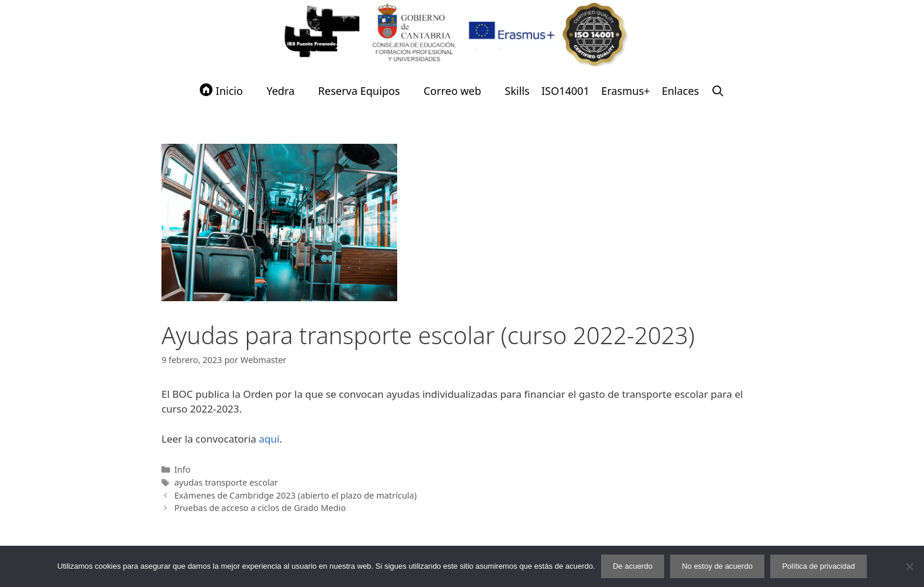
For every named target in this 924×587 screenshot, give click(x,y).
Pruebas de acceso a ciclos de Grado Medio (260, 508)
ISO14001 (566, 91)
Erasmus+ (626, 91)
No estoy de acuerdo (717, 566)
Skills (517, 91)
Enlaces (680, 91)
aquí (269, 439)
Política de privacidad (819, 566)
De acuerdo (633, 566)
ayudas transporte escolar (226, 482)
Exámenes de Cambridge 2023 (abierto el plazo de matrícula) (296, 495)
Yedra (280, 91)
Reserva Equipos (359, 91)
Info (183, 469)
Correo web (453, 91)
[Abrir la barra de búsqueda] (717, 91)
